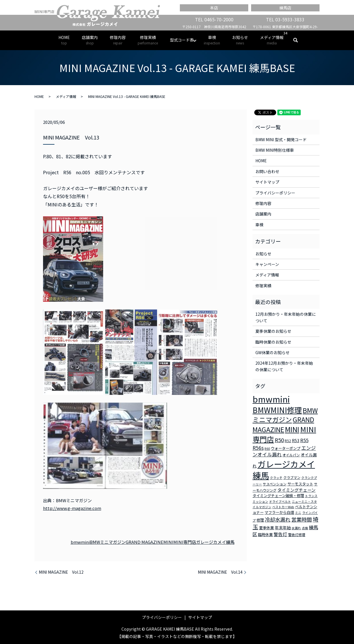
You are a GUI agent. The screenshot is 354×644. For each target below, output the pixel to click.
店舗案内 (90, 40)
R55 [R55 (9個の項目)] (304, 440)
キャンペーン (267, 264)
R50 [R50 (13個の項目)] (279, 440)
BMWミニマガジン (108, 542)
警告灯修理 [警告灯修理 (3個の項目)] (297, 535)
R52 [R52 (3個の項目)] (288, 441)
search (299, 40)
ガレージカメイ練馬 (215, 542)
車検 (212, 40)
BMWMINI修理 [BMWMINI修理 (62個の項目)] (277, 410)
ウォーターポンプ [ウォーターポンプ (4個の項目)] (286, 448)
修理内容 (118, 40)
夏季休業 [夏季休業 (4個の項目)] (266, 528)
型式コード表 (182, 40)
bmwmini (80, 542)
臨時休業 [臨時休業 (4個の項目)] (265, 535)
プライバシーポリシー (275, 193)
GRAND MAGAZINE (145, 542)
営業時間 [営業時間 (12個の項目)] (302, 519)
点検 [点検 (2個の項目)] (305, 528)
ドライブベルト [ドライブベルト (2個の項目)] (280, 502)
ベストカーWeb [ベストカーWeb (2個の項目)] (283, 507)
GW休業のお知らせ (272, 352)
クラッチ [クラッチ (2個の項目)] (276, 478)
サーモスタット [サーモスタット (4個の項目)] (300, 484)
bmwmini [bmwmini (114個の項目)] (271, 399)
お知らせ (240, 40)
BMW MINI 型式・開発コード (281, 140)
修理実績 (148, 40)
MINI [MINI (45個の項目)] (292, 429)
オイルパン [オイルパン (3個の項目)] (291, 455)
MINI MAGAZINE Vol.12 (61, 572)
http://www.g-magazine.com (72, 508)
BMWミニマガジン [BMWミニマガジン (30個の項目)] (285, 415)
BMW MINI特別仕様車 (275, 150)
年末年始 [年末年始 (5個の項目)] (283, 528)
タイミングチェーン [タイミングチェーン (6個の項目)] (296, 490)
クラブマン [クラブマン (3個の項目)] (292, 477)
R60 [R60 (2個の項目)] (267, 449)
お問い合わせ (267, 171)
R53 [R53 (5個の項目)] (296, 440)
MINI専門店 (185, 542)
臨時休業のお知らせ (273, 342)
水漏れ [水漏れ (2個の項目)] (296, 528)
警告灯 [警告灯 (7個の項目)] (280, 534)
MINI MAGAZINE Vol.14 (220, 572)
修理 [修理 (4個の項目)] (260, 520)
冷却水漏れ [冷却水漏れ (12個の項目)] (278, 519)
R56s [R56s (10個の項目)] (258, 448)
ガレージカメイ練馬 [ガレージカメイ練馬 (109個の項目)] (284, 470)
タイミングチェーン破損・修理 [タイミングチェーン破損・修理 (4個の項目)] (278, 496)
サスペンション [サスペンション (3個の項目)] (275, 484)
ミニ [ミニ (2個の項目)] (298, 513)
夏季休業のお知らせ (273, 331)
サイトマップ (267, 182)
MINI (168, 542)
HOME (64, 40)
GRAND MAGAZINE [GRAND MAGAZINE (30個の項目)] (283, 424)
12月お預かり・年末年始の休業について (286, 317)
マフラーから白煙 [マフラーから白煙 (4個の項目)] (279, 512)
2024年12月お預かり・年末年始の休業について (284, 366)
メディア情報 (272, 40)
